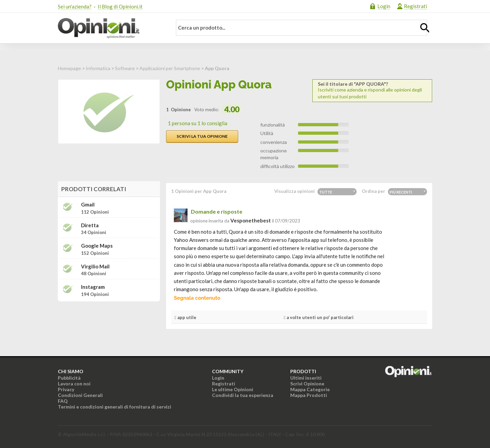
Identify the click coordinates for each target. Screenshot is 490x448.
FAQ (63, 401)
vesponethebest (251, 220)
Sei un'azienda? (75, 6)
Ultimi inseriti (306, 378)
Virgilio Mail (95, 267)
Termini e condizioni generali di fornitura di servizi (115, 407)
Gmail (88, 205)
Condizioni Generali (80, 395)
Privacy (66, 389)
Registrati (415, 6)
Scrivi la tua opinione (202, 136)
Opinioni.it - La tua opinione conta (111, 28)
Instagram (93, 287)
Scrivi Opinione (307, 384)
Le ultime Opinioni (233, 389)
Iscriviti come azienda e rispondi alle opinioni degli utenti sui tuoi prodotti (372, 90)
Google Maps (97, 246)
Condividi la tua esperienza (243, 395)
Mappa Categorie (310, 389)
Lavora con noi (74, 384)
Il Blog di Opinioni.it (120, 6)
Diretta (90, 225)
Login (384, 6)
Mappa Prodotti (309, 395)
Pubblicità (69, 378)
